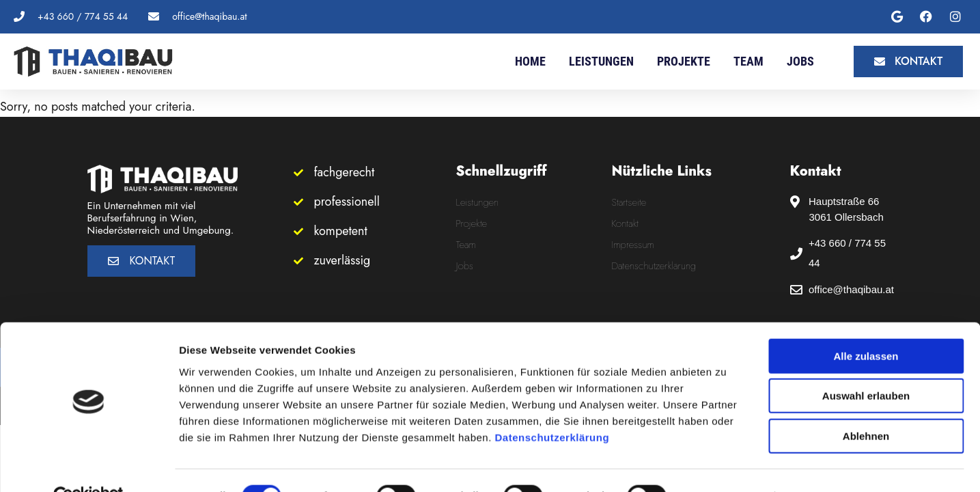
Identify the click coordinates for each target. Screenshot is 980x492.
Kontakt (626, 223)
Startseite (629, 202)
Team (748, 61)
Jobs (800, 61)
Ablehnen (866, 405)
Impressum (633, 245)
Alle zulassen (866, 325)
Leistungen (601, 61)
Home (530, 61)
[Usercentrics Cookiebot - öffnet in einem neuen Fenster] (88, 465)
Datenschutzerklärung (552, 406)
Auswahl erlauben (866, 365)
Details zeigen (726, 465)
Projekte (684, 61)
